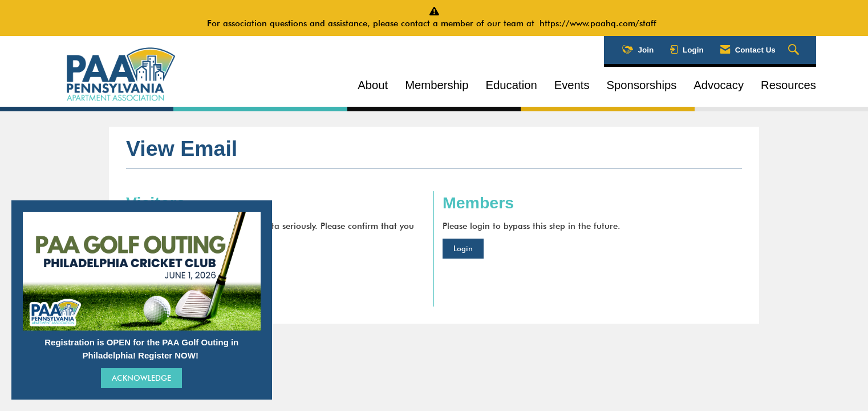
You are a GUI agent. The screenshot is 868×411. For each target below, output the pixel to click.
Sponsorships (642, 85)
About (373, 85)
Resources (788, 85)
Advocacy (719, 85)
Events (572, 85)
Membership (437, 85)
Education (512, 85)
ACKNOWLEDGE (141, 378)
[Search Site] (795, 50)
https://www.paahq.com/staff (601, 23)
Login (463, 248)
